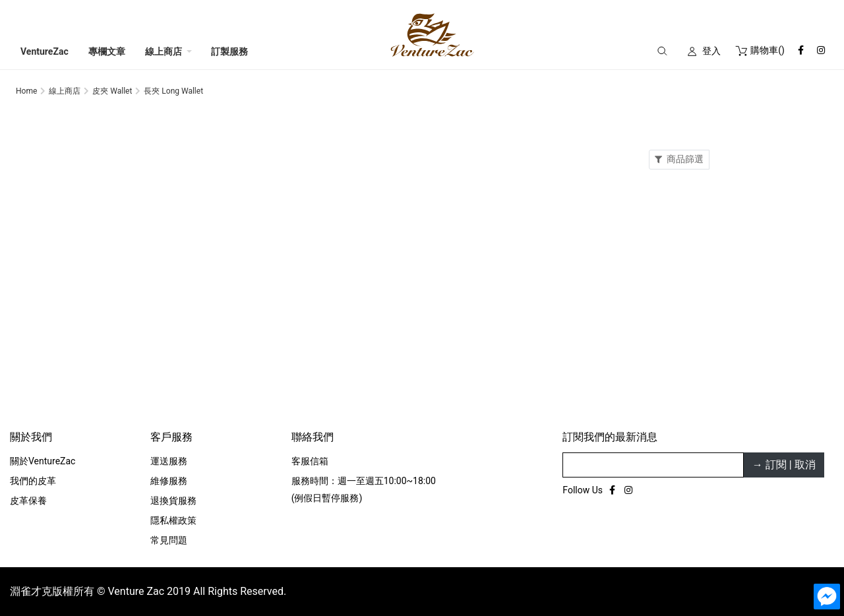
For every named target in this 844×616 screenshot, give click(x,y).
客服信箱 (310, 461)
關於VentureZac (43, 461)
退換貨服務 (173, 501)
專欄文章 (107, 51)
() (759, 50)
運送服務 (169, 461)
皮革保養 (28, 501)
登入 (711, 51)
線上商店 (164, 51)
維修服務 (169, 481)
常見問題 (169, 540)
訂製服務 (229, 51)
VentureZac (45, 51)
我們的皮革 (33, 481)
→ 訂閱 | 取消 (784, 465)
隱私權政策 (173, 520)
